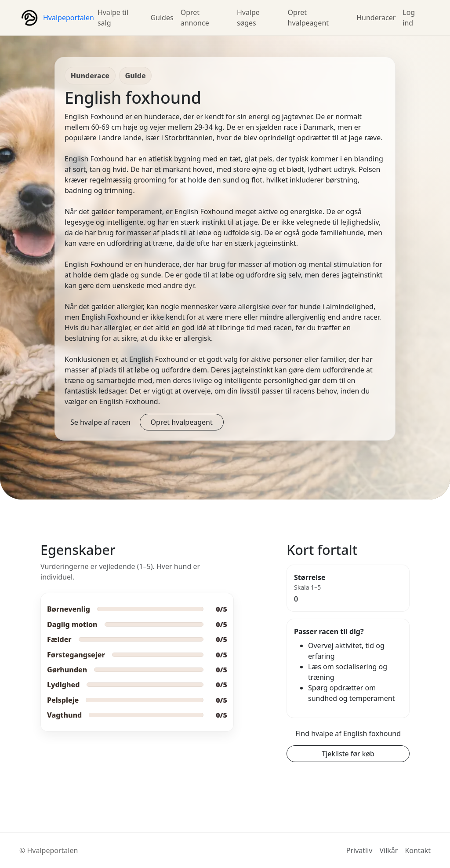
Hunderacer (376, 18)
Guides (162, 18)
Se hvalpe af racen (100, 422)
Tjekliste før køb (348, 754)
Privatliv (359, 850)
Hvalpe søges (248, 18)
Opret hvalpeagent (308, 18)
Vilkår (388, 850)
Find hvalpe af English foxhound (348, 733)
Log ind (409, 18)
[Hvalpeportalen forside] (57, 18)
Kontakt (418, 850)
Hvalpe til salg (113, 18)
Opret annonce (195, 18)
